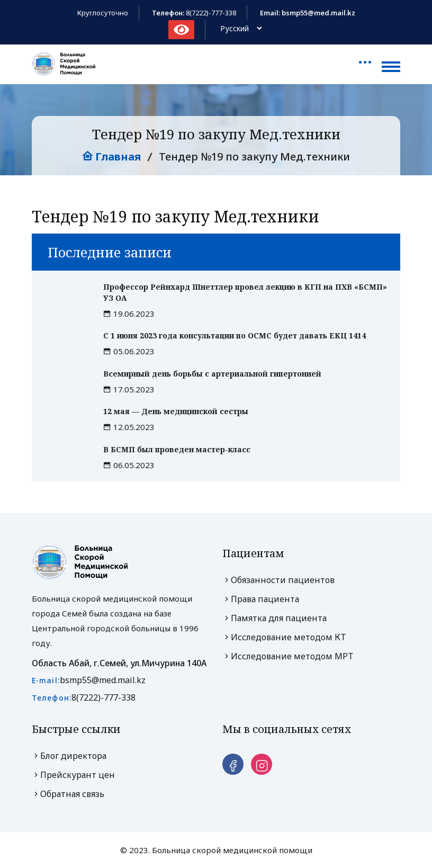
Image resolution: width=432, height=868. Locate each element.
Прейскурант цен (73, 775)
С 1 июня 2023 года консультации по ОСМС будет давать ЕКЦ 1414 (235, 335)
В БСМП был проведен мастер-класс (177, 449)
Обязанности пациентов (278, 580)
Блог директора (69, 756)
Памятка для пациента (274, 618)
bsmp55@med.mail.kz (103, 680)
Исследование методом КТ (284, 637)
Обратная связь (68, 794)
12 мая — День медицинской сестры (176, 411)
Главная (111, 156)
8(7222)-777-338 (211, 13)
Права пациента (261, 599)
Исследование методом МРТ (288, 656)
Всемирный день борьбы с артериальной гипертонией (212, 374)
